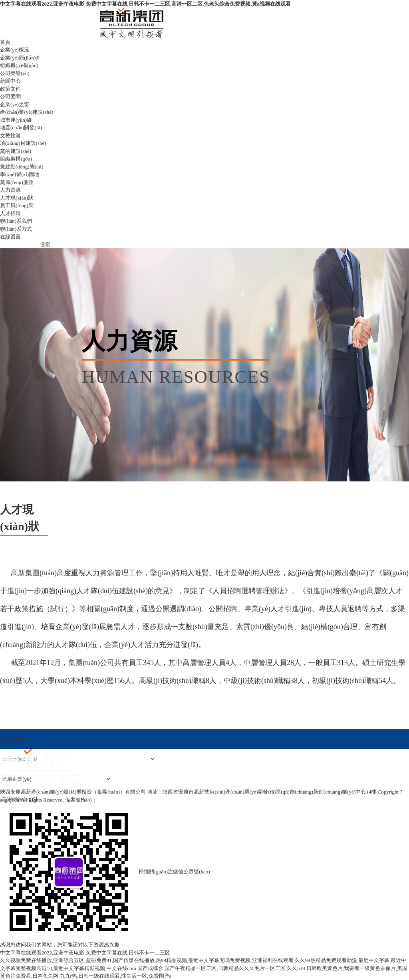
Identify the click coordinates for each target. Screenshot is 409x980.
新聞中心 (10, 81)
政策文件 (10, 89)
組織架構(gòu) (16, 159)
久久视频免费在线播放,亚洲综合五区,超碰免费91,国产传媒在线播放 (77, 960)
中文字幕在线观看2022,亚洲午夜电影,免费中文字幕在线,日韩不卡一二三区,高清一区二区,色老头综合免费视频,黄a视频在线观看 (145, 4)
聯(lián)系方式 (16, 229)
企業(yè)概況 (15, 50)
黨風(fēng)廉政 (17, 182)
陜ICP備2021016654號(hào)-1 (131, 800)
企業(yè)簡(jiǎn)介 (20, 58)
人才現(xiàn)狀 (17, 198)
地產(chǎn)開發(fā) (21, 128)
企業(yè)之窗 (15, 104)
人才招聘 (10, 213)
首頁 (5, 42)
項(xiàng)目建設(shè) (23, 143)
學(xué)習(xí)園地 (20, 174)
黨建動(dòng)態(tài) (22, 167)
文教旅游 (10, 136)
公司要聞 (10, 96)
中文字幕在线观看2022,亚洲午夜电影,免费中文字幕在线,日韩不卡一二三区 (85, 953)
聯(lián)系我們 (16, 221)
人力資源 (10, 190)
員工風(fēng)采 (17, 205)
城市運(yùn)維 (16, 120)
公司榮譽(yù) (15, 73)
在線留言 (10, 237)
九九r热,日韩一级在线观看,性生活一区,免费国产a (116, 976)
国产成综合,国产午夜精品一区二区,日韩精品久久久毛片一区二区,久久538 (221, 968)
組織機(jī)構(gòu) (19, 65)
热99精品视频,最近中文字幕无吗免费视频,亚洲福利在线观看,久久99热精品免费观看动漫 (256, 960)
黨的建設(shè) (16, 151)
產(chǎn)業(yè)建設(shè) (27, 112)
